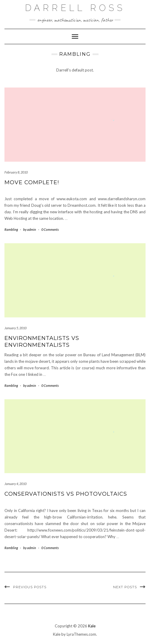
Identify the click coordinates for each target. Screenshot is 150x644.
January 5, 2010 (15, 328)
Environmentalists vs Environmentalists (42, 342)
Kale (92, 626)
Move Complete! (32, 182)
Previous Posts (30, 587)
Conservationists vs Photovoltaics (66, 494)
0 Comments (50, 229)
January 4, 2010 (15, 484)
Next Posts (125, 587)
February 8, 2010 (16, 172)
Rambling (11, 229)
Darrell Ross (75, 8)
